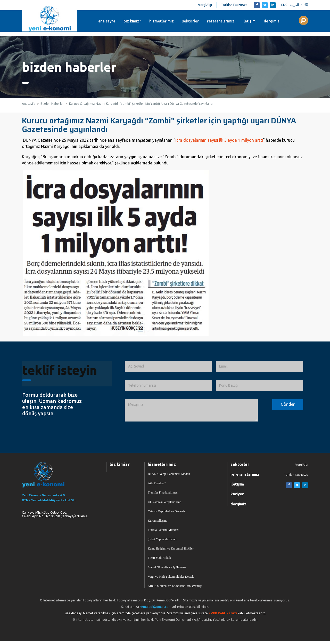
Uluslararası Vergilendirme (164, 503)
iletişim (251, 21)
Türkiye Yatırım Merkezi (163, 531)
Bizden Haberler (52, 104)
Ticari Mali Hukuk (159, 560)
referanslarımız (223, 21)
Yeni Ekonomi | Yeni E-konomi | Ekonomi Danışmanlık (50, 19)
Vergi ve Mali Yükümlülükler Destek (171, 579)
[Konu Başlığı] (259, 385)
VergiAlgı (205, 5)
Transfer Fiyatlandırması (163, 493)
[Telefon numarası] (168, 385)
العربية (294, 5)
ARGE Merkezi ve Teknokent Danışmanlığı (175, 589)
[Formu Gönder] (288, 404)
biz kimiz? (135, 21)
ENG (284, 5)
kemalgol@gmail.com (156, 610)
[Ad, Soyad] (168, 366)
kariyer (237, 495)
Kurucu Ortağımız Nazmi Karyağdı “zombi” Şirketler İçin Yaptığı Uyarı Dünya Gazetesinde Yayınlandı (141, 104)
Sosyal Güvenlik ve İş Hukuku (167, 570)
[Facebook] (256, 5)
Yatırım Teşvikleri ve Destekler (167, 512)
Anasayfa (29, 104)
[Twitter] (264, 5)
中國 (305, 5)
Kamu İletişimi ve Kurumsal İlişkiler (171, 551)
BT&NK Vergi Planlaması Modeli (169, 474)
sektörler (193, 21)
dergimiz (274, 21)
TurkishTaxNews (234, 5)
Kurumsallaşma (157, 522)
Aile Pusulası (157, 484)
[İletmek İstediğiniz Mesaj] (191, 410)
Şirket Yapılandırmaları (162, 541)
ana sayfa (109, 21)
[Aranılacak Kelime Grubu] (303, 20)
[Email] (259, 366)
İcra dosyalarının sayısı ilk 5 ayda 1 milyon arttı (219, 140)
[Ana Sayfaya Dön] (58, 475)
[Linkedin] (272, 5)
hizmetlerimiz (164, 21)
